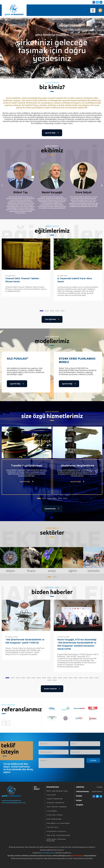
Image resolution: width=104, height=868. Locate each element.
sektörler (80, 787)
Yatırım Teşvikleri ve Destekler (57, 807)
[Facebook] (93, 2)
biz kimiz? (37, 788)
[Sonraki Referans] (8, 723)
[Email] (85, 744)
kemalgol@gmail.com (48, 853)
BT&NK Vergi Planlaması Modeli (57, 791)
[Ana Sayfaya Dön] (14, 792)
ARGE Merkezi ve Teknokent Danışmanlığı (56, 840)
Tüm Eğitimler (52, 319)
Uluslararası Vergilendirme (55, 803)
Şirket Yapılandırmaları (54, 819)
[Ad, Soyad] (54, 744)
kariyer (79, 800)
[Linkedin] (101, 2)
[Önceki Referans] (4, 723)
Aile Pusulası (51, 795)
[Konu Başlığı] (85, 752)
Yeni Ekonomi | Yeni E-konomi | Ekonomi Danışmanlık (14, 10)
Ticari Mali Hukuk (52, 827)
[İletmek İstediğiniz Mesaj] (61, 763)
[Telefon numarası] (54, 752)
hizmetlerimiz (52, 509)
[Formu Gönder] (93, 760)
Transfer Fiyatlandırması (55, 799)
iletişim (79, 796)
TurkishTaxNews (97, 792)
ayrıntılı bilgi (52, 133)
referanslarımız (82, 791)
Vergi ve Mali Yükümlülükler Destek (58, 835)
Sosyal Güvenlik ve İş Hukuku (56, 831)
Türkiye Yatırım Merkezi (55, 815)
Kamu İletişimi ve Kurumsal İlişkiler (58, 823)
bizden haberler (52, 689)
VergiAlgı (99, 787)
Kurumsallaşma (52, 811)
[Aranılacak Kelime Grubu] (100, 10)
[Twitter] (97, 2)
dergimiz (80, 805)
